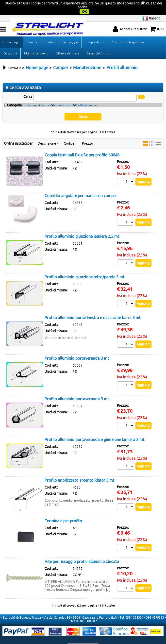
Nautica (50, 32)
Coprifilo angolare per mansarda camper (81, 186)
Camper (32, 32)
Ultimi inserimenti (36, 43)
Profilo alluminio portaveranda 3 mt (77, 348)
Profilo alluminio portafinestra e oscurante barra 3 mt (93, 307)
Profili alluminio (86, 95)
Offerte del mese (67, 43)
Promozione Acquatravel (128, 32)
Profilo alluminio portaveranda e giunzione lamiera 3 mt (94, 429)
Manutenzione (63, 95)
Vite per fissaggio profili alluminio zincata (82, 551)
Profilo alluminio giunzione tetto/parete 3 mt (84, 267)
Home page (11, 32)
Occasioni (10, 43)
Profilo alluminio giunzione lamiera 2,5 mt (82, 226)
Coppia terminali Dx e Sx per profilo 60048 (82, 145)
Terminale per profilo (63, 511)
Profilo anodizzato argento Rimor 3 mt (79, 470)
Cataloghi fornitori (100, 43)
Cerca (28, 86)
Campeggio (70, 32)
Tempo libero (94, 32)
